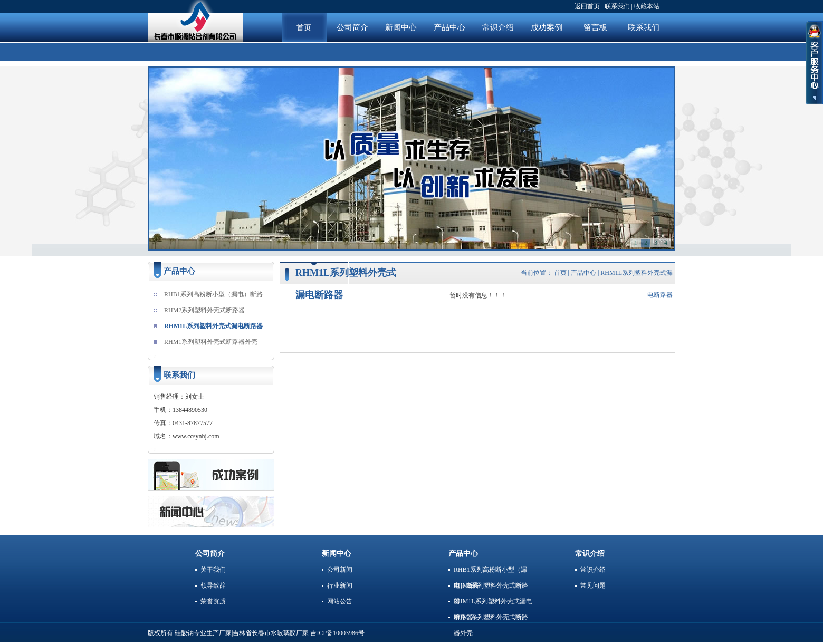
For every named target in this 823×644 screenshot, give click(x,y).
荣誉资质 (213, 601)
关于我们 (213, 570)
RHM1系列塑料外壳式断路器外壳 (211, 342)
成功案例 (547, 27)
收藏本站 (647, 6)
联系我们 (617, 6)
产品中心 (449, 27)
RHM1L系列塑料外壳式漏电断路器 (213, 326)
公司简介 (352, 27)
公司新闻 (340, 570)
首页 (304, 28)
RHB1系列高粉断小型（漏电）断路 (213, 294)
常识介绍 (498, 27)
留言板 (595, 27)
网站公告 (340, 601)
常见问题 (593, 585)
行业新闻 (340, 585)
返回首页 (587, 6)
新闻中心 (401, 27)
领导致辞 (213, 585)
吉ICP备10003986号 (337, 633)
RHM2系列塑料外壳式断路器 (204, 310)
